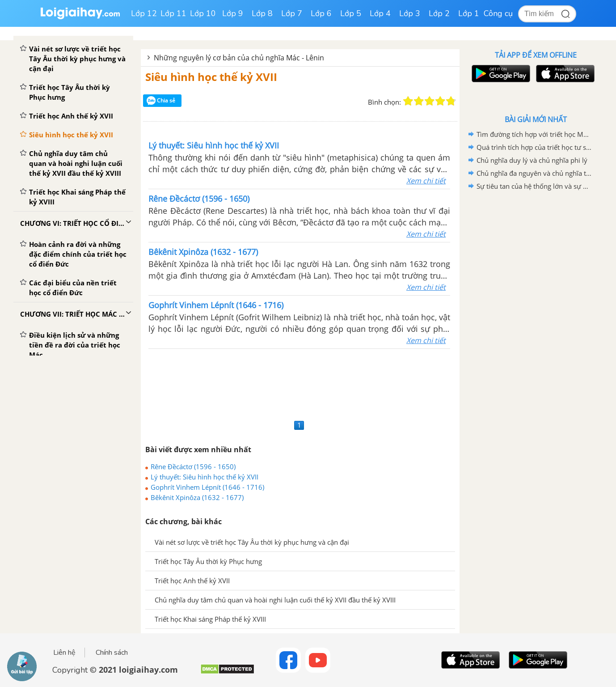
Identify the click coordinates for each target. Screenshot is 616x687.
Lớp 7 (292, 13)
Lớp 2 (439, 13)
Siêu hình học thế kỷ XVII (211, 77)
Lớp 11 (173, 13)
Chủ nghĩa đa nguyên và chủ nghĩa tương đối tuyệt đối (534, 173)
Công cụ (498, 13)
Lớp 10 (203, 13)
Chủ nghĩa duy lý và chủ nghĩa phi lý (532, 160)
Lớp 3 (410, 13)
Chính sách (112, 653)
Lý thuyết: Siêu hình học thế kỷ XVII (205, 477)
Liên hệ (64, 653)
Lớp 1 (469, 13)
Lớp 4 (380, 13)
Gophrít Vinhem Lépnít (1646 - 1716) (207, 487)
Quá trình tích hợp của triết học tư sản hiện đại (534, 147)
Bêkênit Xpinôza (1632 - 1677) (197, 497)
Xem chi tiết (426, 181)
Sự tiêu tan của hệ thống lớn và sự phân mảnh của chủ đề (534, 186)
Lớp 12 (144, 13)
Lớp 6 (321, 13)
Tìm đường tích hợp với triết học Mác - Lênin (534, 134)
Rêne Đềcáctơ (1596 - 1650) (193, 466)
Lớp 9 (233, 13)
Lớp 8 (262, 13)
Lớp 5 (351, 13)
